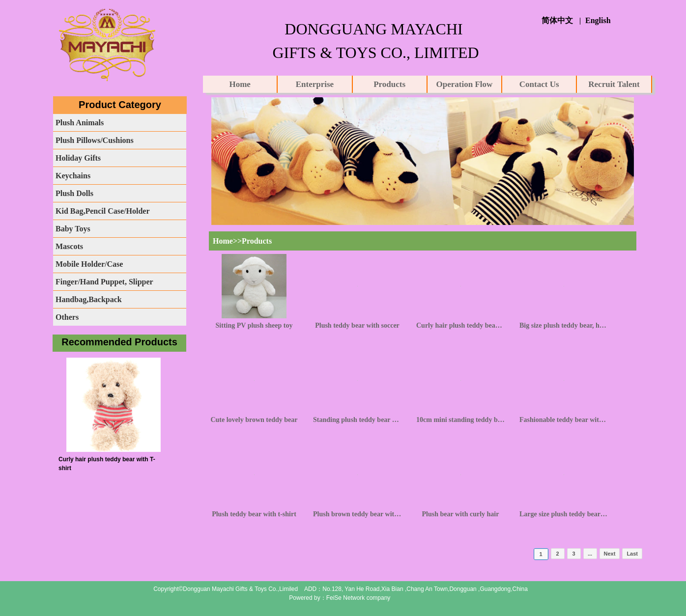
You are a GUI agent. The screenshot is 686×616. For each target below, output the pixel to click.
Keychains (73, 176)
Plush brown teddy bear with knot (357, 514)
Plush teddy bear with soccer (357, 325)
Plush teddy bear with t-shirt (254, 514)
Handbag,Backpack (89, 299)
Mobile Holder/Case (89, 264)
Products (389, 84)
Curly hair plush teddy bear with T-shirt (460, 325)
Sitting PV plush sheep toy (254, 325)
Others (67, 317)
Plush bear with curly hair (461, 514)
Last (632, 554)
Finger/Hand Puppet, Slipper (104, 282)
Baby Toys (73, 229)
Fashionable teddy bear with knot (564, 420)
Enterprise (315, 84)
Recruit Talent (614, 84)
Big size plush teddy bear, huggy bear (564, 325)
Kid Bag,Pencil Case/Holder (103, 211)
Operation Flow (465, 84)
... (590, 554)
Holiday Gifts (78, 158)
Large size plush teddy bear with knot (564, 514)
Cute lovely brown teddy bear (254, 420)
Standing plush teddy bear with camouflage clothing (357, 420)
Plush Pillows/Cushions (95, 140)
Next (610, 554)
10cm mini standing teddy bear (460, 420)
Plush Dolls (74, 193)
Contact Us (539, 84)
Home (240, 84)
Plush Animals (80, 123)
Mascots (69, 246)
